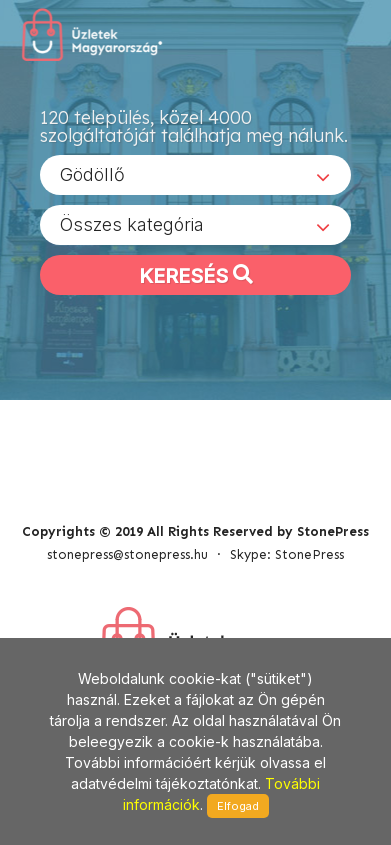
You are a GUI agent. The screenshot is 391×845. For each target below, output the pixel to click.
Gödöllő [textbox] (92, 174)
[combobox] (195, 175)
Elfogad (238, 806)
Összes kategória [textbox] (132, 224)
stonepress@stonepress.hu (127, 554)
